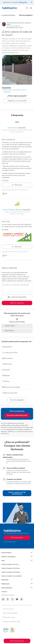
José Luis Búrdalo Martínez (12, 210)
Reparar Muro (9, 331)
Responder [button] (17, 185)
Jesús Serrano (12, 128)
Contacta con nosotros (8, 595)
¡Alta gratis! (23, 2)
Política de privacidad (10, 613)
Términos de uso (8, 609)
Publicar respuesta (17, 303)
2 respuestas (6, 88)
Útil (5, 194)
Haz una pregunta (26, 15)
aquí (2, 430)
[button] (17, 553)
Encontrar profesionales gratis (17, 415)
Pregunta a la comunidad (17, 101)
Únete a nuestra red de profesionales (17, 493)
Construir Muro (10, 326)
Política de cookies (9, 617)
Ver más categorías (17, 400)
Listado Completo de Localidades (12, 576)
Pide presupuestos (17, 641)
